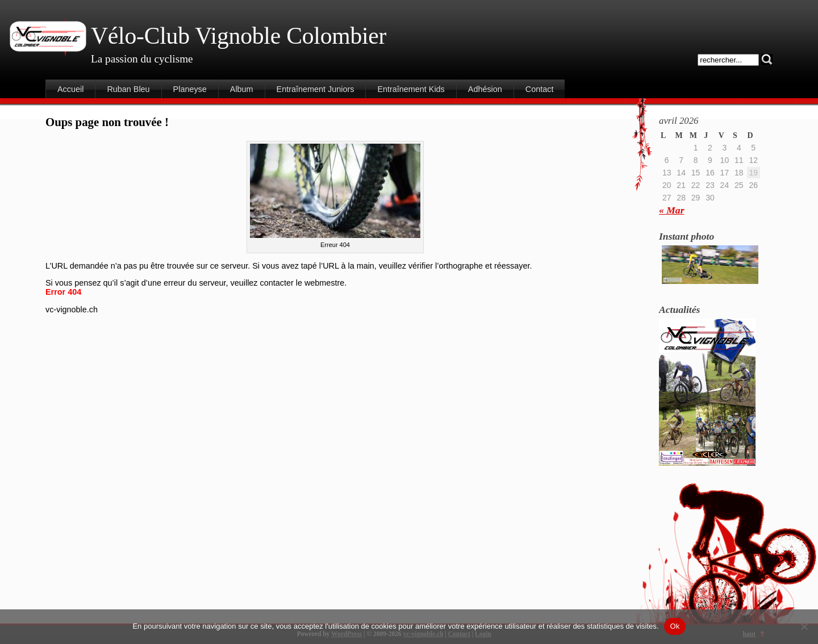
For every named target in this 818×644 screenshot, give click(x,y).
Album (242, 89)
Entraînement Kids (411, 89)
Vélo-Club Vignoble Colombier (239, 36)
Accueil (70, 89)
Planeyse (190, 89)
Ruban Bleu (128, 89)
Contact (540, 89)
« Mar (671, 210)
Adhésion (485, 89)
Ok (675, 626)
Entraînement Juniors (316, 89)
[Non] (804, 626)
